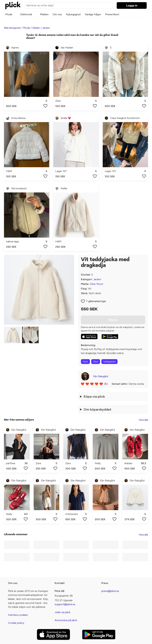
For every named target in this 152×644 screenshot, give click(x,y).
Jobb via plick (62, 612)
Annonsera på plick (66, 620)
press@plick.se (110, 591)
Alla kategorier (12, 28)
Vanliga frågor (93, 14)
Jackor (46, 28)
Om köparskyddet (97, 409)
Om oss (57, 14)
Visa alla (143, 420)
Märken (44, 14)
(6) (106, 384)
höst (85, 362)
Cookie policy (16, 623)
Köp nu (113, 320)
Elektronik (26, 14)
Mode (9, 14)
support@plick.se (65, 604)
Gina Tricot (97, 284)
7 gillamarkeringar (96, 301)
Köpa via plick (94, 396)
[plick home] (13, 5)
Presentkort (112, 14)
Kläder (36, 28)
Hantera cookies (18, 615)
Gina (96, 362)
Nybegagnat (73, 14)
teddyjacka (109, 362)
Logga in (132, 5)
